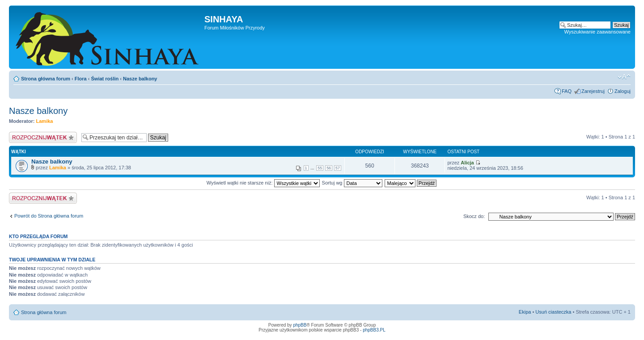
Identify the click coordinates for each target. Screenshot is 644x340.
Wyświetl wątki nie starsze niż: (263, 183)
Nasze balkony (140, 79)
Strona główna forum (46, 79)
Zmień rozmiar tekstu (624, 77)
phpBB (300, 325)
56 (329, 168)
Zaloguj (623, 91)
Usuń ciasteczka (553, 312)
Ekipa (525, 312)
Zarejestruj (593, 91)
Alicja (467, 163)
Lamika (45, 121)
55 (320, 168)
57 (338, 168)
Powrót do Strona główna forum (49, 216)
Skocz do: (474, 216)
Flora (81, 79)
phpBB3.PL (374, 330)
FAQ (567, 91)
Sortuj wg (352, 183)
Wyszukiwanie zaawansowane (597, 32)
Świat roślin (105, 79)
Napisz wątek (43, 137)
